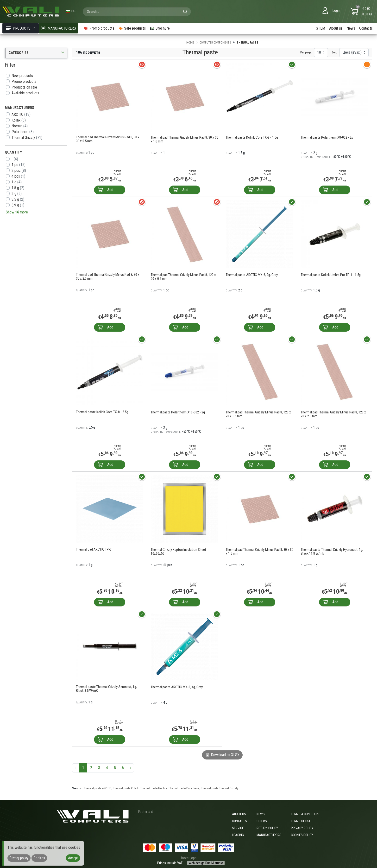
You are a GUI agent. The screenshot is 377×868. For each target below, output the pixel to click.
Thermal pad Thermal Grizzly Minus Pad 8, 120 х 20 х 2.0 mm (333, 414)
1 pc (19, 165)
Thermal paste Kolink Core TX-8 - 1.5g (252, 137)
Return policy (267, 828)
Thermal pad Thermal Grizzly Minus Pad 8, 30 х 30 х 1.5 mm (260, 552)
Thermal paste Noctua (154, 788)
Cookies (39, 858)
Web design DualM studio (206, 863)
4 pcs (18, 176)
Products (21, 28)
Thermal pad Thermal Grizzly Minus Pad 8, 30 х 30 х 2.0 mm (108, 276)
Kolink (19, 120)
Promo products (24, 81)
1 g (17, 182)
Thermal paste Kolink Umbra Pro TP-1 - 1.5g (331, 275)
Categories (37, 53)
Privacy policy (302, 828)
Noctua (20, 126)
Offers (262, 821)
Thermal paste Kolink (126, 788)
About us (336, 28)
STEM (320, 28)
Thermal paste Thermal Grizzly (220, 788)
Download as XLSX (222, 755)
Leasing (238, 835)
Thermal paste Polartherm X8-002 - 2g (327, 137)
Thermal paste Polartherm (184, 788)
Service (238, 828)
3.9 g (18, 205)
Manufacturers (269, 835)
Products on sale (24, 87)
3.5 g (18, 199)
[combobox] (137, 12)
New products (22, 76)
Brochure (160, 28)
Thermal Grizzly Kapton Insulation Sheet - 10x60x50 (179, 552)
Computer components (215, 43)
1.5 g (18, 188)
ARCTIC (21, 114)
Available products (25, 93)
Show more (17, 212)
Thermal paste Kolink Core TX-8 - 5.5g (102, 412)
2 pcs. (19, 170)
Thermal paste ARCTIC (98, 788)
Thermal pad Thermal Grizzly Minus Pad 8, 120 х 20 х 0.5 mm (183, 277)
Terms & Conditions (306, 814)
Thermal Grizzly (27, 138)
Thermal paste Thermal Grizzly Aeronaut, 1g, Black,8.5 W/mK (106, 689)
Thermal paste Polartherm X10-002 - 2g (178, 412)
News (351, 28)
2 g (17, 194)
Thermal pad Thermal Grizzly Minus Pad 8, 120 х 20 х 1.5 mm (258, 414)
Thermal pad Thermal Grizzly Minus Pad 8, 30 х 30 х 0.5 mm (108, 139)
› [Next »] (130, 768)
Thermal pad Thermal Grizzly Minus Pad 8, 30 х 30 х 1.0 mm (185, 139)
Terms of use (301, 821)
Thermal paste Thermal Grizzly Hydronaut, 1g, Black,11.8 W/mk (332, 552)
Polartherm (23, 132)
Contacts (366, 28)
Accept (73, 858)
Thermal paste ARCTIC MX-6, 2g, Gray (252, 275)
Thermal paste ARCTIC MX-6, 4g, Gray (177, 687)
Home (190, 43)
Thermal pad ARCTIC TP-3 (94, 549)
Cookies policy (302, 835)
